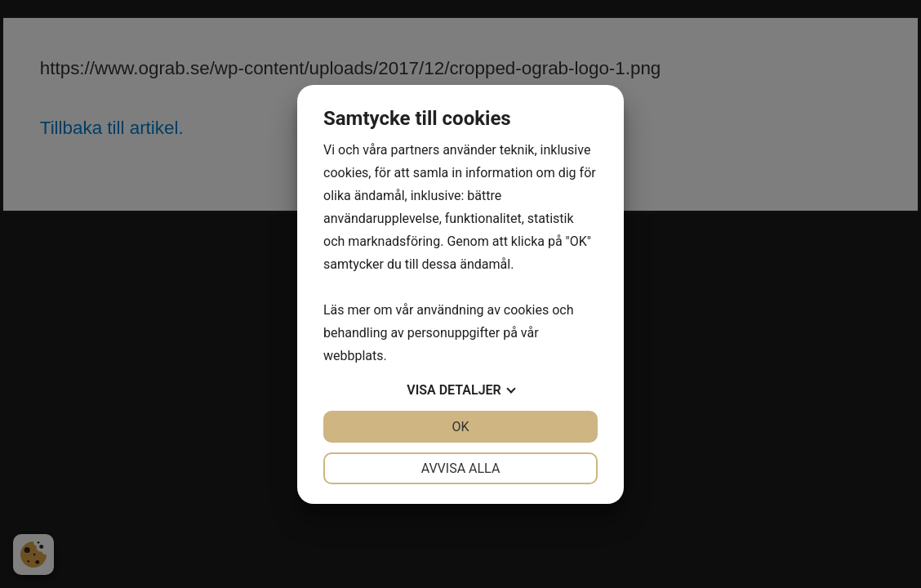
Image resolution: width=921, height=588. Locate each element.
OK (460, 427)
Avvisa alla (461, 468)
